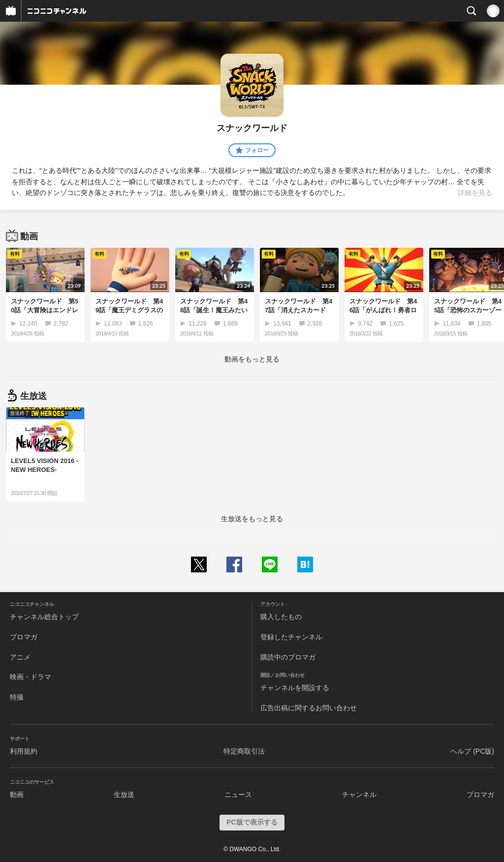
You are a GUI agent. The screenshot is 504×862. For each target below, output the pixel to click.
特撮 (17, 697)
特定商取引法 (244, 751)
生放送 (124, 795)
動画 (17, 795)
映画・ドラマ (31, 677)
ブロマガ (24, 637)
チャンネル (359, 795)
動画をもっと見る (252, 359)
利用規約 (24, 751)
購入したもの (281, 617)
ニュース (238, 795)
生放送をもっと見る (252, 519)
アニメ (20, 657)
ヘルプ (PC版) (472, 751)
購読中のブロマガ (288, 657)
